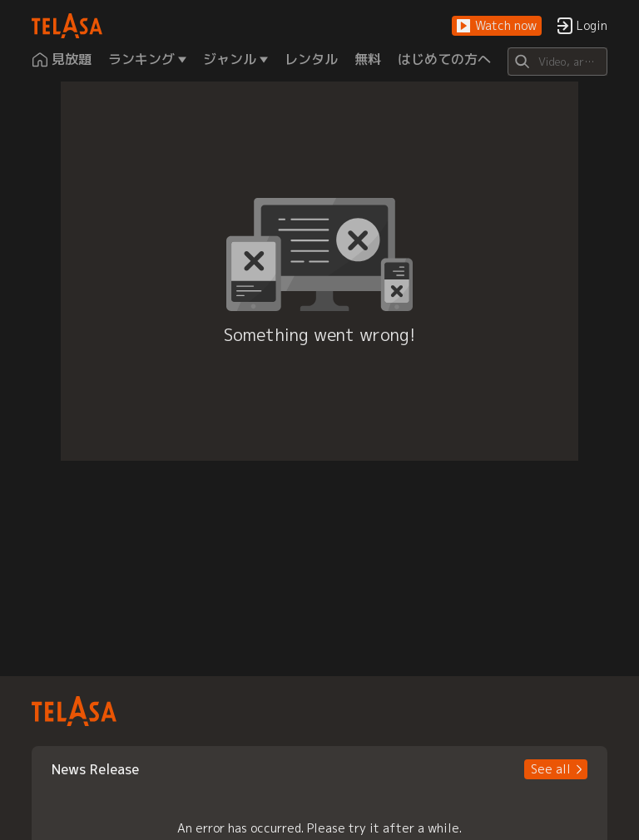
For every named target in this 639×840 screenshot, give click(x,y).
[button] (497, 26)
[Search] (557, 62)
